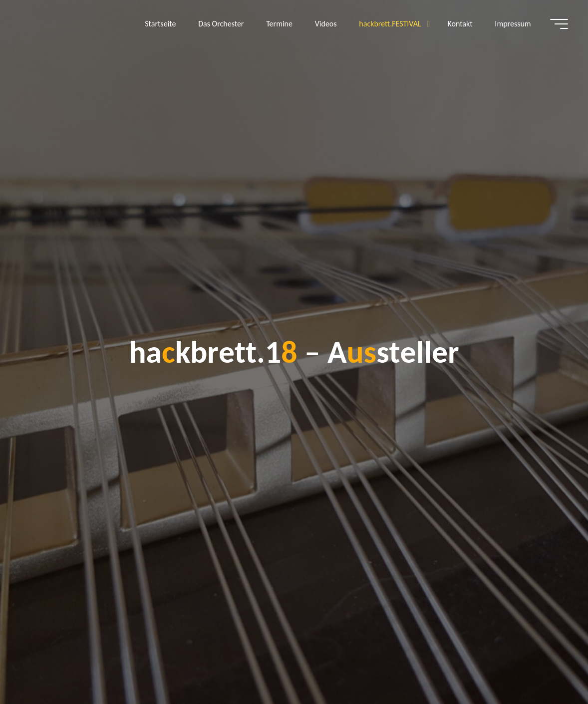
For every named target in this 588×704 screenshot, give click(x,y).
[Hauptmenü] (559, 24)
